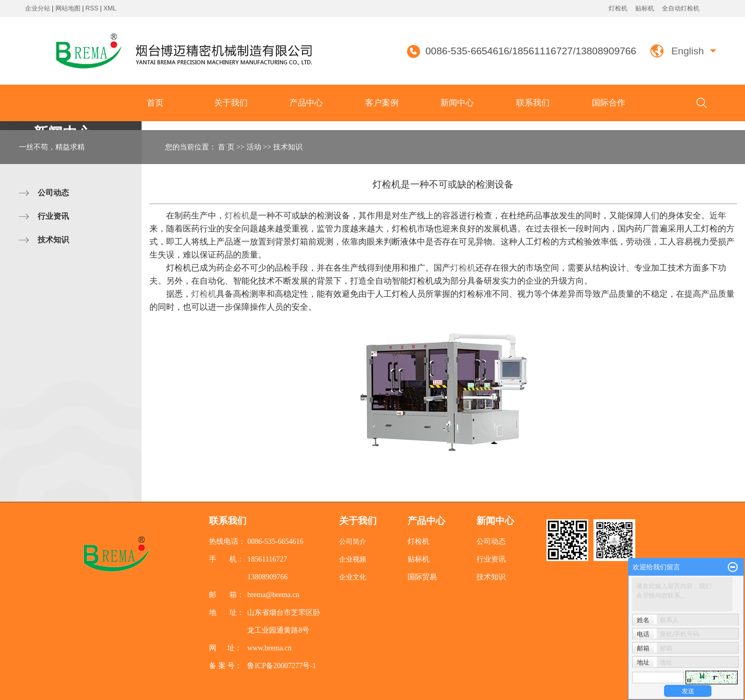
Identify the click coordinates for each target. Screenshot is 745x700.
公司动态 (53, 192)
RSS (92, 8)
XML (110, 8)
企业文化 (353, 577)
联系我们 (533, 103)
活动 (254, 147)
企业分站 (38, 8)
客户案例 (382, 103)
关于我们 (231, 103)
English (688, 51)
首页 (155, 103)
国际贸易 (422, 577)
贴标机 (645, 8)
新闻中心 (457, 103)
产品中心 (306, 103)
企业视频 (353, 559)
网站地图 (69, 8)
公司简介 (353, 541)
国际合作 (609, 103)
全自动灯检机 (681, 8)
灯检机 (618, 8)
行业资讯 (53, 216)
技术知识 (53, 240)
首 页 (226, 147)
